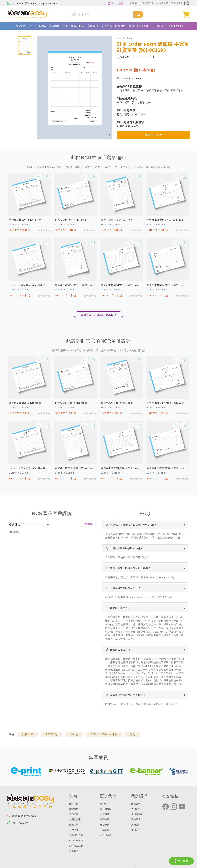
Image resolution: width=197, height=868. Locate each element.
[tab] (25, 46)
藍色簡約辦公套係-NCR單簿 (26, 220)
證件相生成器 (76, 846)
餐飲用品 (120, 26)
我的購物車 (137, 814)
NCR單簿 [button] (52, 734)
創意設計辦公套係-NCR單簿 (72, 220)
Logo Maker (176, 26)
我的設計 (136, 825)
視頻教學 (74, 814)
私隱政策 (105, 819)
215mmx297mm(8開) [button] (104, 734)
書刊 (131, 26)
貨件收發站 (106, 809)
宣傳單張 (93, 26)
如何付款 (74, 804)
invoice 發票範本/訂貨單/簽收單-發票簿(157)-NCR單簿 (30, 285)
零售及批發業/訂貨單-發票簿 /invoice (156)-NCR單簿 (76, 285)
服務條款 (105, 825)
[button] (188, 3)
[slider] (143, 57)
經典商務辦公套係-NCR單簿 (118, 220)
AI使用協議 (106, 835)
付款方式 (105, 814)
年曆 (65, 26)
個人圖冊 (54, 26)
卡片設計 (74, 830)
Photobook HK (77, 840)
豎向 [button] (133, 734)
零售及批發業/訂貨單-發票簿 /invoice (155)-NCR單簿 (121, 285)
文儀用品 (107, 26)
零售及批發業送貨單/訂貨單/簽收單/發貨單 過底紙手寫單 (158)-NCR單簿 (167, 220)
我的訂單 (136, 809)
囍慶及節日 (78, 26)
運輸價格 (74, 809)
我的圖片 (136, 819)
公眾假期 (74, 851)
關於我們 (105, 804)
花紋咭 (42, 26)
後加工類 (74, 825)
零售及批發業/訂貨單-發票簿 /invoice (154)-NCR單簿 (167, 285)
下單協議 (105, 830)
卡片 (32, 26)
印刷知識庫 (75, 819)
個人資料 (136, 804)
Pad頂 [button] (74, 734)
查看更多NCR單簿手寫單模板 (98, 315)
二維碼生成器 (76, 835)
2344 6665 (15, 4)
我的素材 (136, 830)
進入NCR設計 (153, 135)
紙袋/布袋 (143, 26)
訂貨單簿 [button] (28, 734)
